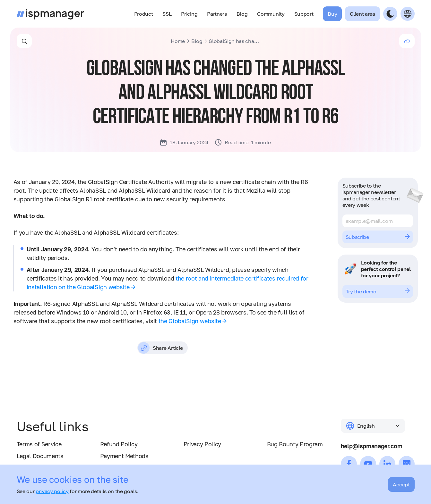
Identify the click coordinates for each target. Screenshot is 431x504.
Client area (362, 14)
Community (271, 14)
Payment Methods (124, 456)
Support (304, 14)
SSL (167, 14)
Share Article (160, 348)
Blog (242, 14)
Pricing (189, 14)
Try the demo (378, 291)
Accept (401, 484)
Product (144, 14)
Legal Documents (40, 456)
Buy (332, 14)
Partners (217, 14)
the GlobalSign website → (193, 321)
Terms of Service (39, 444)
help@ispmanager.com (372, 446)
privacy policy (52, 491)
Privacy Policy (203, 444)
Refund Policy (119, 444)
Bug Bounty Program (295, 444)
